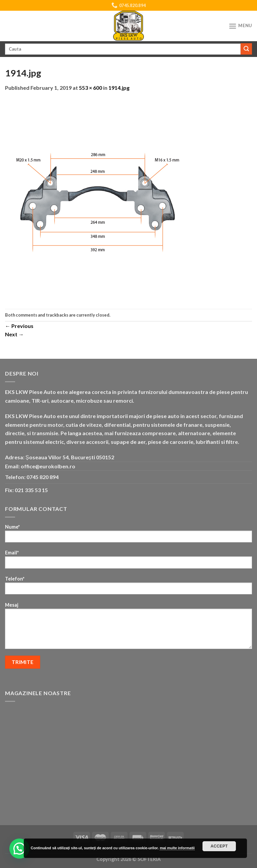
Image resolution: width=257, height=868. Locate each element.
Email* (128, 561)
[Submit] (246, 49)
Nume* (128, 536)
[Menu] (240, 26)
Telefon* (128, 587)
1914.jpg (119, 88)
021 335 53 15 (31, 490)
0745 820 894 (42, 477)
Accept (219, 846)
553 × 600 (91, 88)
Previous (19, 326)
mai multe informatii (177, 848)
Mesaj (128, 628)
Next (14, 334)
